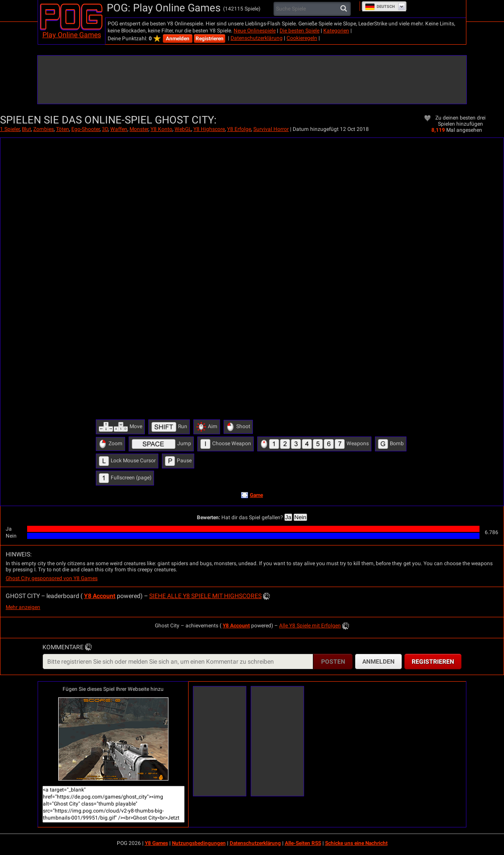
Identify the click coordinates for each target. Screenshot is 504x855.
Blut (26, 129)
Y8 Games (156, 843)
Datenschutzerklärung (257, 38)
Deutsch (380, 7)
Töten (63, 129)
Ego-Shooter (86, 129)
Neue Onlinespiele (255, 31)
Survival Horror (271, 129)
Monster (139, 129)
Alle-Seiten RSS (303, 843)
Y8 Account (100, 596)
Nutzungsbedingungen (199, 843)
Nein (300, 517)
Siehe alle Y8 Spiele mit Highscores (205, 596)
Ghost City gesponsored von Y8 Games (52, 578)
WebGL (183, 129)
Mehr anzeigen (23, 607)
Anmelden (178, 39)
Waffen (119, 129)
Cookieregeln (302, 38)
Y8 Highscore (209, 129)
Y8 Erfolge (239, 129)
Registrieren (210, 39)
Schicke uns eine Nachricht (356, 843)
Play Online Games (72, 35)
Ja (288, 517)
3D (105, 129)
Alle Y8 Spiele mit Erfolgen (310, 626)
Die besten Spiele (299, 31)
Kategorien (336, 31)
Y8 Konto (161, 129)
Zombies (44, 129)
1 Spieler (10, 129)
